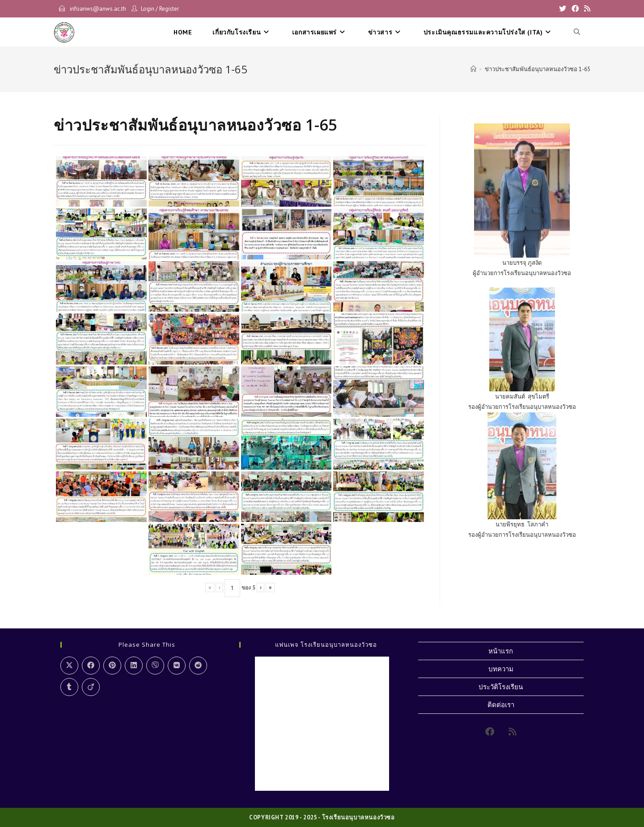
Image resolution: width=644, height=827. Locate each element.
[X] (563, 9)
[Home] (473, 69)
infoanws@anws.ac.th (97, 9)
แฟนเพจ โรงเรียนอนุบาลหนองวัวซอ (326, 645)
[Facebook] (575, 9)
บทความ (501, 669)
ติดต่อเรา (501, 705)
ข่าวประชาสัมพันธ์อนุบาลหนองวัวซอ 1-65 (538, 69)
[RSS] (586, 9)
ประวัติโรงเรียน (501, 687)
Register (169, 9)
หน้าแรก (501, 651)
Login (148, 9)
